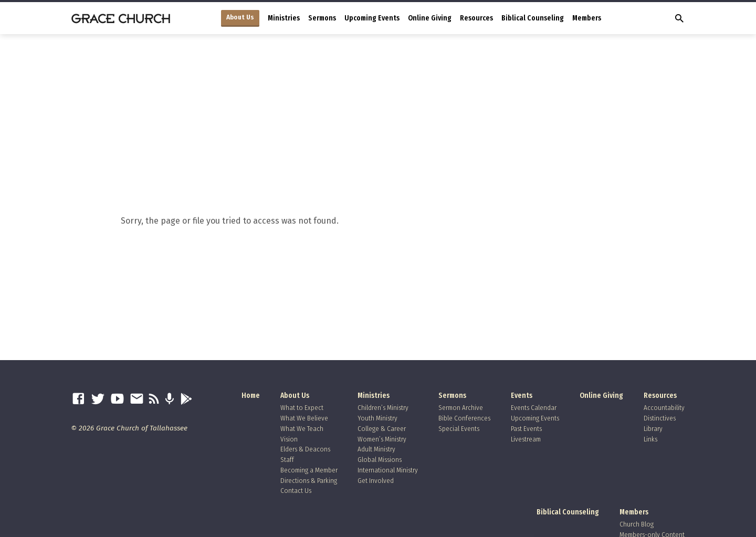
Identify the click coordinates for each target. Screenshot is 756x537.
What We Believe (304, 418)
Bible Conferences (464, 418)
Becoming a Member (309, 470)
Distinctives (660, 418)
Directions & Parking (309, 481)
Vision (289, 439)
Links (650, 439)
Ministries (284, 18)
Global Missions (380, 460)
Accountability (664, 408)
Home (251, 396)
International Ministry (388, 470)
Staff (287, 460)
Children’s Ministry (383, 408)
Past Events (526, 429)
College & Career (382, 429)
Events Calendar (534, 408)
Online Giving (430, 18)
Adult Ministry (376, 449)
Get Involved (376, 481)
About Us (240, 17)
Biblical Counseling (533, 18)
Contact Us (296, 491)
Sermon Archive (461, 408)
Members (587, 18)
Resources (476, 18)
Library (653, 429)
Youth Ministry (377, 418)
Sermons (322, 18)
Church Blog (637, 524)
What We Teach (302, 429)
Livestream (526, 439)
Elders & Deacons (305, 449)
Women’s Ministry (382, 439)
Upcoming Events (372, 18)
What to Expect (302, 408)
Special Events (459, 429)
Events (522, 396)
